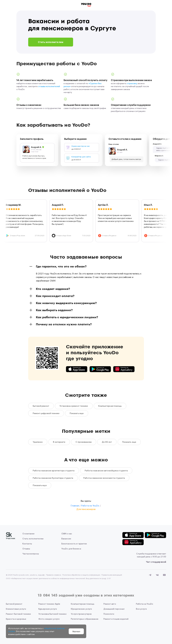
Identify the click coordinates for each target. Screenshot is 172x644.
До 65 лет (107, 442)
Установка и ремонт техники (74, 406)
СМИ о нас (67, 534)
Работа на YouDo (145, 604)
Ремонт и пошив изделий (116, 619)
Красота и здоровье (16, 619)
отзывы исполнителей (49, 86)
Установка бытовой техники (52, 614)
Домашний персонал (114, 609)
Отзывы (26, 549)
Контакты (27, 544)
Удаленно (38, 442)
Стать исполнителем (51, 42)
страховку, (132, 83)
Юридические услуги (81, 609)
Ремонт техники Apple (49, 604)
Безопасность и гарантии (74, 544)
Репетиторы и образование (85, 619)
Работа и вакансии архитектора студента (54, 471)
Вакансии (66, 539)
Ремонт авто (110, 604)
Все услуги (141, 609)
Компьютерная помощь (110, 406)
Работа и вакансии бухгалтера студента (53, 478)
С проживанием (83, 442)
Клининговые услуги (16, 609)
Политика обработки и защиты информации (81, 575)
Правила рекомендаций (112, 575)
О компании (28, 534)
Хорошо (76, 631)
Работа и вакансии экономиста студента (104, 478)
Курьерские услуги (48, 609)
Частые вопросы (31, 554)
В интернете (59, 442)
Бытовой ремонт (41, 406)
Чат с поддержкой (156, 562)
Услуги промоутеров (81, 614)
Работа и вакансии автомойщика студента (106, 471)
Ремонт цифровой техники (46, 413)
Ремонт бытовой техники (18, 614)
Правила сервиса (54, 575)
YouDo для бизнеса (71, 549)
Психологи (109, 614)
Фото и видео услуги (49, 619)
